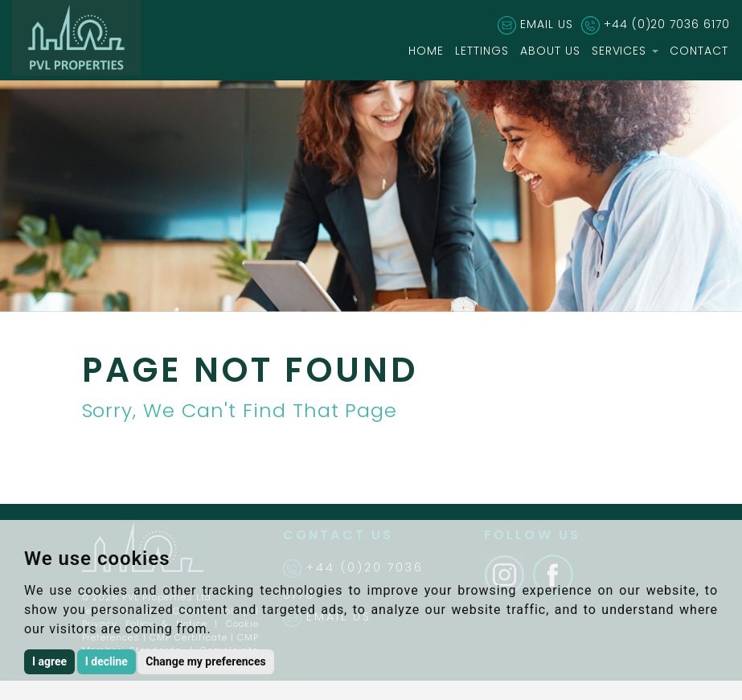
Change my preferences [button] (205, 661)
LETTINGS (482, 51)
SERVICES (625, 51)
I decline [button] (107, 661)
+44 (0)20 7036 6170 (667, 24)
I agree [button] (49, 661)
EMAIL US (547, 24)
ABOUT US (550, 51)
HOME (426, 51)
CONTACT (699, 51)
